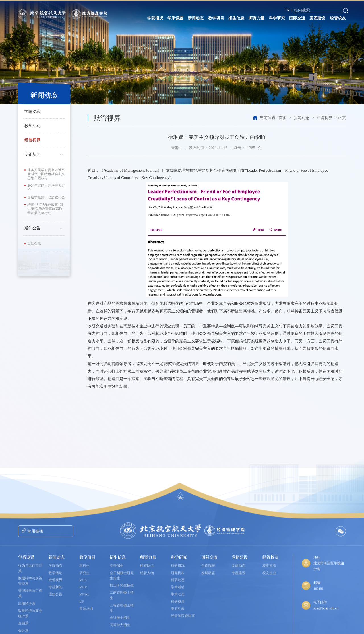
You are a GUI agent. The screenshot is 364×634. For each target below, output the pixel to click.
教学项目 (216, 18)
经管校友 (338, 18)
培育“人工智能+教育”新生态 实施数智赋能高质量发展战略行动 (45, 209)
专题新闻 (45, 154)
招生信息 (236, 18)
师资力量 (257, 18)
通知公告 (45, 228)
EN (287, 10)
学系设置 (175, 18)
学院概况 (155, 18)
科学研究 (277, 18)
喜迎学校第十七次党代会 (46, 197)
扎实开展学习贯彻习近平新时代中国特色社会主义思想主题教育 (46, 174)
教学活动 (32, 126)
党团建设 (317, 18)
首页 (283, 118)
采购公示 (34, 244)
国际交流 (297, 18)
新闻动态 (196, 18)
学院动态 (32, 111)
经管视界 (32, 140)
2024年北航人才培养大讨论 (46, 188)
